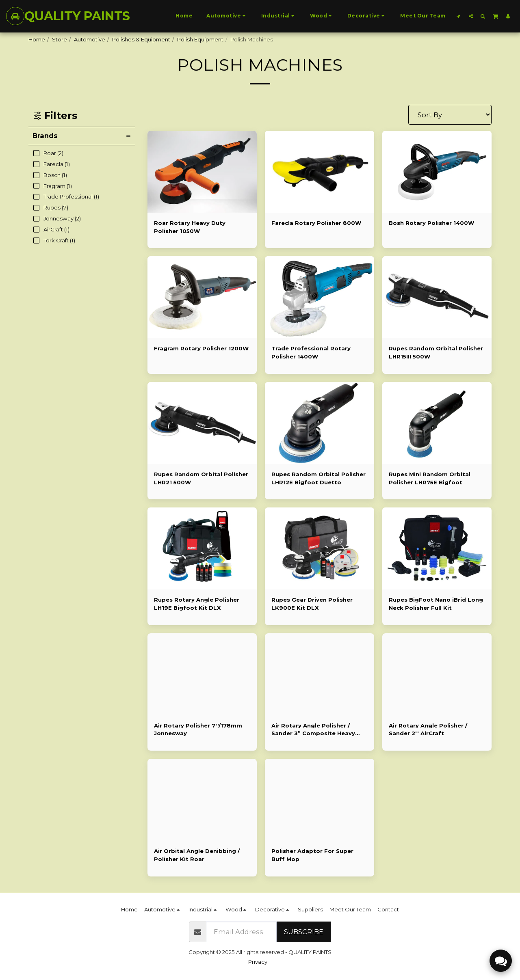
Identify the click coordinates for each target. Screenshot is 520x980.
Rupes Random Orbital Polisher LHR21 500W (201, 478)
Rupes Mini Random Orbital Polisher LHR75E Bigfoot (430, 478)
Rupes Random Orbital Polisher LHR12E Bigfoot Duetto (318, 478)
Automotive (90, 39)
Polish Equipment (200, 39)
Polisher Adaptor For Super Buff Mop (312, 855)
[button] (459, 16)
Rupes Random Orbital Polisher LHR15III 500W (436, 352)
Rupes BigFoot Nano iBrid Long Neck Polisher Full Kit (436, 604)
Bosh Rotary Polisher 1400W (431, 223)
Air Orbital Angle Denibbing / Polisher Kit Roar (197, 855)
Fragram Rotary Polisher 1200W (201, 348)
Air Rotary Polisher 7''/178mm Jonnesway (198, 730)
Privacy (258, 962)
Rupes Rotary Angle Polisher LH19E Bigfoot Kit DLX (197, 604)
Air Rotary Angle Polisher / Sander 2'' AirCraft (428, 730)
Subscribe (304, 932)
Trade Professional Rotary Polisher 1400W (311, 352)
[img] (202, 297)
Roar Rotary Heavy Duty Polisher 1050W (190, 227)
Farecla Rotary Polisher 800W (316, 223)
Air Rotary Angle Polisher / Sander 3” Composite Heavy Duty (313, 730)
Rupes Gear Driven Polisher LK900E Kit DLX (312, 604)
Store (60, 39)
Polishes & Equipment (141, 39)
